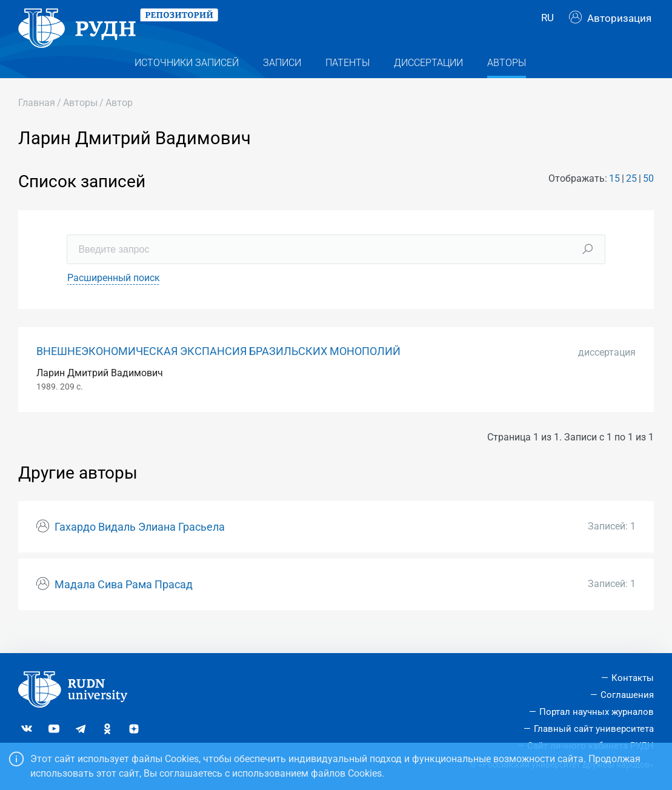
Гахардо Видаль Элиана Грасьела (140, 546)
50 (648, 198)
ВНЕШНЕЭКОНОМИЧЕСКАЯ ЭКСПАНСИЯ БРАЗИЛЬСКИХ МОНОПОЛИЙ (218, 370)
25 (631, 198)
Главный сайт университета (594, 729)
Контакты (633, 678)
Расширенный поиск (114, 297)
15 (614, 198)
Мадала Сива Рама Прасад (124, 603)
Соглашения (627, 695)
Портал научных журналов (597, 712)
